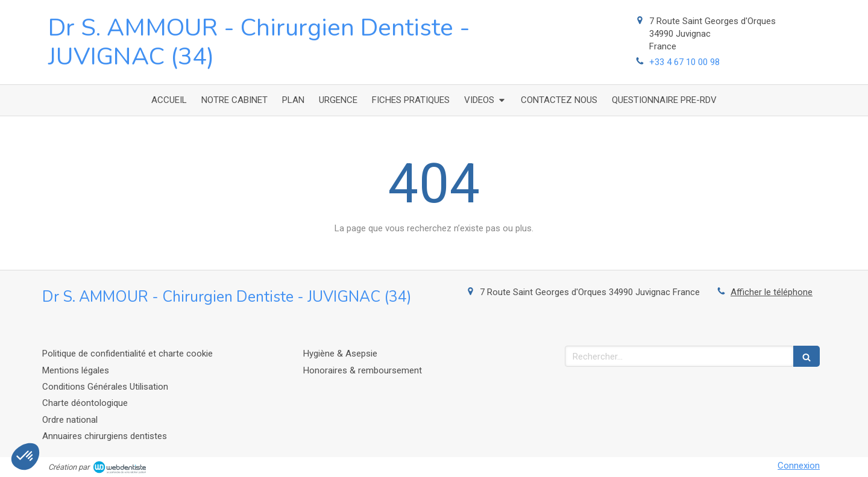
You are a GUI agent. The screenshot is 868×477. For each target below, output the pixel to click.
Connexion (799, 466)
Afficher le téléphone (772, 292)
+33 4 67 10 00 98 (684, 62)
